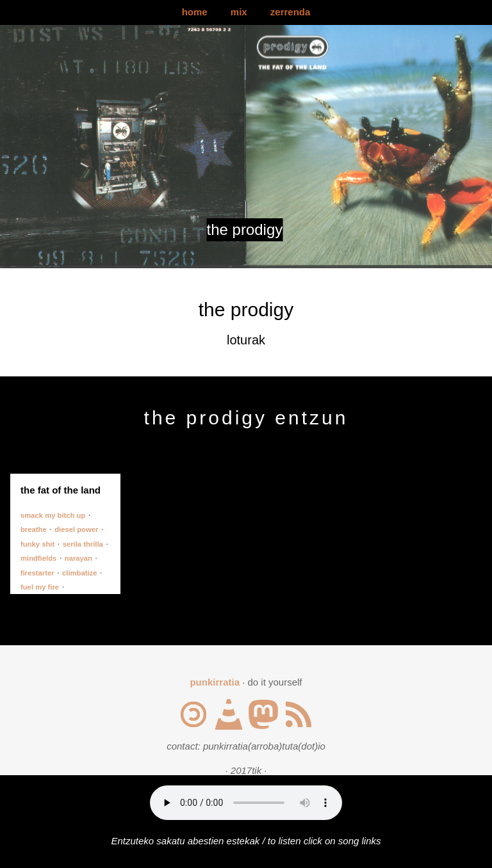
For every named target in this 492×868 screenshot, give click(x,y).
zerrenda (291, 12)
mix (239, 12)
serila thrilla (83, 544)
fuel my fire (40, 587)
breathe (34, 529)
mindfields (38, 558)
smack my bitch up (53, 515)
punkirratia (215, 682)
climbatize (79, 573)
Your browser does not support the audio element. (246, 803)
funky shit (37, 544)
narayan (78, 558)
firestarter (37, 573)
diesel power (76, 529)
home (195, 12)
